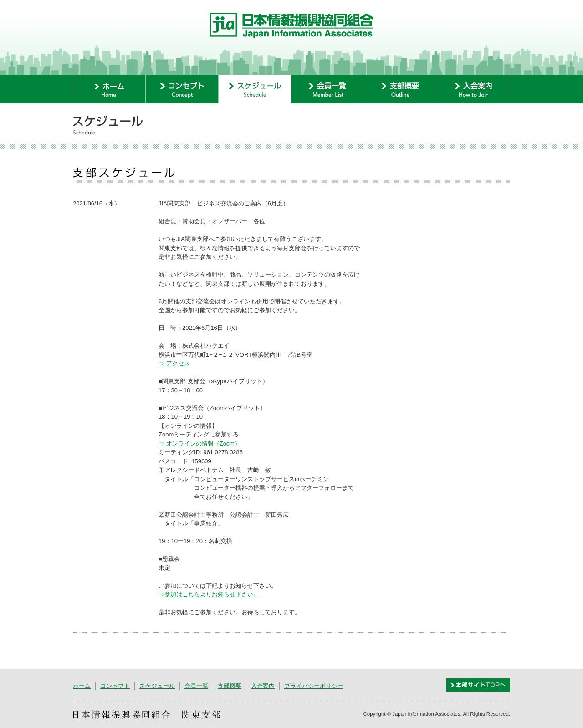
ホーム (82, 686)
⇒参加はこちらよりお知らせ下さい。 (209, 594)
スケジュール (157, 686)
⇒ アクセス (174, 363)
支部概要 (230, 686)
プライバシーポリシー (314, 686)
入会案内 (263, 686)
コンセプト (115, 686)
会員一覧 (196, 686)
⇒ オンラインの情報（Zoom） (199, 443)
